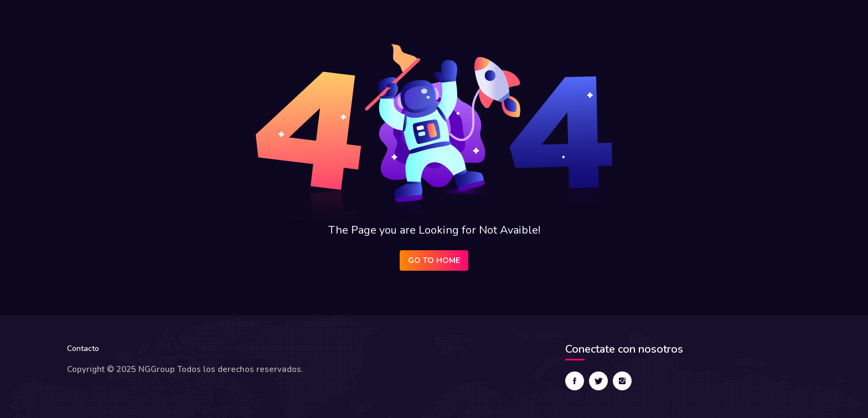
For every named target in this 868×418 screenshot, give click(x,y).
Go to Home (434, 260)
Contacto (83, 349)
